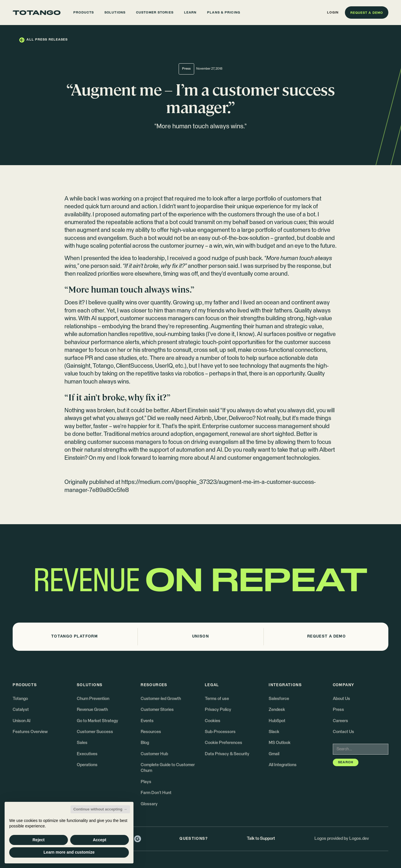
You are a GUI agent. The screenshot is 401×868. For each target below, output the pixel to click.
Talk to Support (261, 839)
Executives (87, 754)
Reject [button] (39, 840)
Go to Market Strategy (98, 721)
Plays (146, 782)
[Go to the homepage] (37, 13)
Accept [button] (100, 840)
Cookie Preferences (224, 743)
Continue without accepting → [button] (100, 809)
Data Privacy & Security (227, 754)
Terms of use (217, 699)
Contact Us (343, 732)
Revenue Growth (92, 710)
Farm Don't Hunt (156, 793)
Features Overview (30, 732)
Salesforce (279, 699)
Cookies (213, 721)
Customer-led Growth (161, 699)
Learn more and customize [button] (69, 852)
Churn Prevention (93, 699)
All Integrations (283, 765)
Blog (145, 743)
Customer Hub (154, 754)
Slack (274, 732)
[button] (83, 13)
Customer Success (95, 732)
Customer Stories (157, 710)
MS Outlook (280, 743)
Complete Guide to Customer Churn (168, 768)
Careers (340, 721)
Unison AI (22, 721)
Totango (20, 699)
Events (147, 721)
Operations (87, 765)
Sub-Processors (220, 732)
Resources (151, 732)
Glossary (149, 804)
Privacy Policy (218, 710)
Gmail (274, 754)
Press (338, 710)
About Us (341, 699)
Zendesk (277, 710)
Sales (82, 743)
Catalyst (21, 710)
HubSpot (277, 721)
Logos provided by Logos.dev (342, 839)
